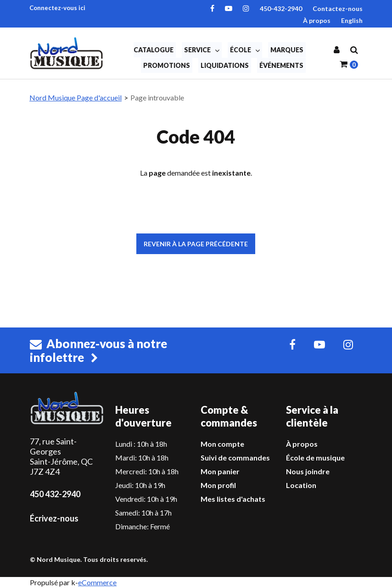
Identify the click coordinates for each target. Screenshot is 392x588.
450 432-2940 (55, 494)
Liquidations (225, 65)
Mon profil (218, 485)
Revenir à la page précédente (196, 244)
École (245, 50)
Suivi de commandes (235, 458)
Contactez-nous (338, 8)
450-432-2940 (281, 8)
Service (202, 50)
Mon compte (222, 444)
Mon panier (220, 471)
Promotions (167, 65)
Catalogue (154, 50)
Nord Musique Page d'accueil (76, 97)
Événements (281, 65)
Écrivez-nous (54, 518)
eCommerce (97, 582)
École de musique (315, 458)
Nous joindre (308, 471)
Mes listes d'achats (233, 499)
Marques (287, 50)
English (352, 20)
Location (301, 485)
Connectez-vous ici (57, 8)
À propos (317, 20)
